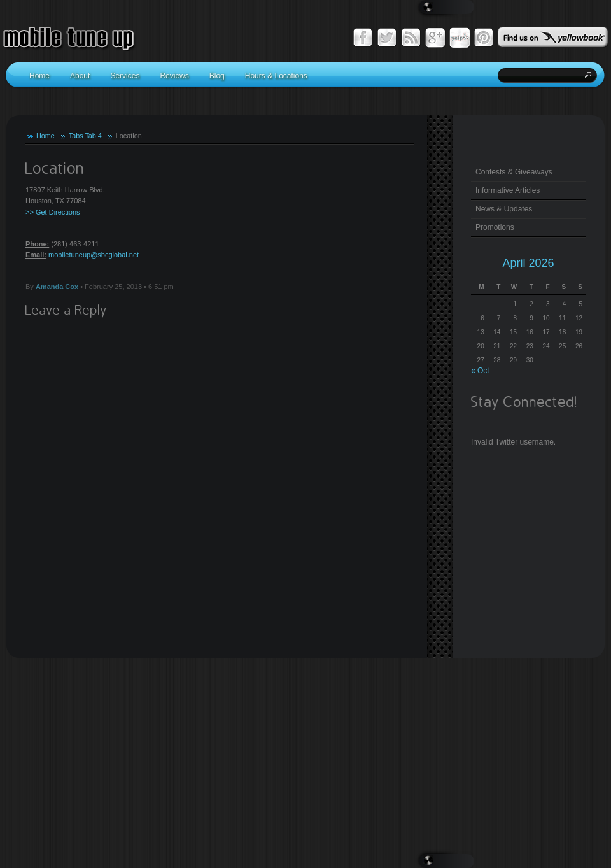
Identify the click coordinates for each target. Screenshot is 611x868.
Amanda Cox (57, 287)
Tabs (76, 136)
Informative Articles (508, 190)
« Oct (480, 371)
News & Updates (504, 209)
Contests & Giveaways (514, 172)
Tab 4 (93, 136)
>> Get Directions (53, 212)
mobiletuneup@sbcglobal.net (94, 255)
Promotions (495, 227)
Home (46, 136)
